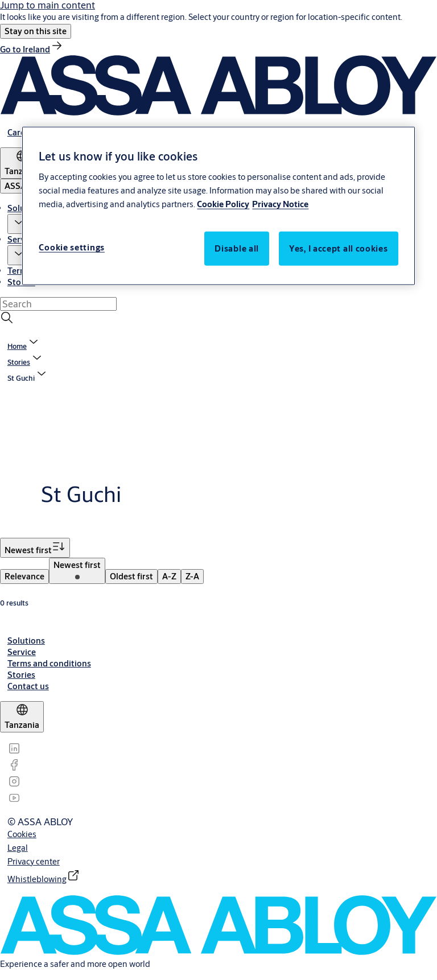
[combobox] (58, 304)
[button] (36, 31)
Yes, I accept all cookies (339, 248)
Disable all (237, 248)
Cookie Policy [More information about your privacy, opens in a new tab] (223, 203)
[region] (218, 206)
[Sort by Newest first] (35, 548)
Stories (21, 282)
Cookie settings (72, 247)
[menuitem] (24, 577)
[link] (32, 49)
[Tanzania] (22, 717)
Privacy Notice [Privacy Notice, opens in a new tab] (280, 203)
